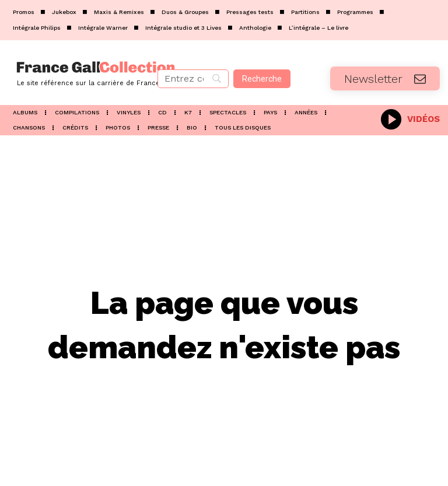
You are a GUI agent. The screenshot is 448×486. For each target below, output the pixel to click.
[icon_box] (410, 118)
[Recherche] (262, 79)
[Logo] (75, 72)
